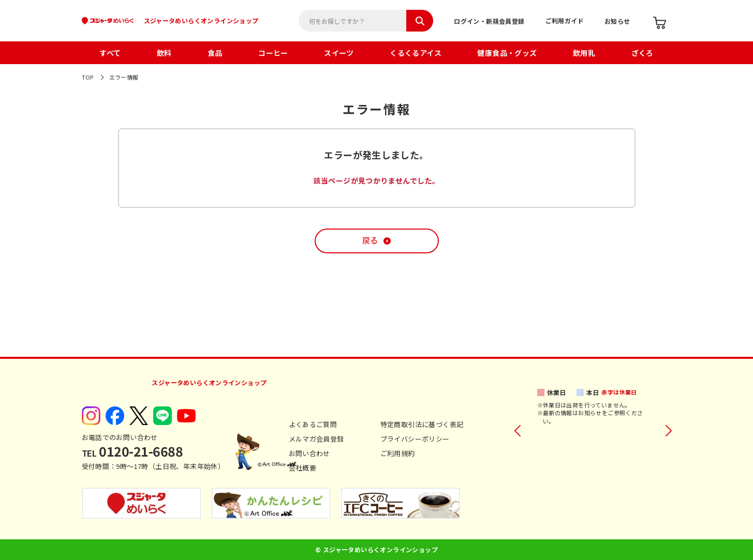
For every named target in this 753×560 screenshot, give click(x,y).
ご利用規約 (398, 453)
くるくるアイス (416, 53)
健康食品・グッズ (507, 53)
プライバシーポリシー (415, 439)
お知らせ (617, 21)
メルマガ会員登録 (316, 439)
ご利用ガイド (565, 20)
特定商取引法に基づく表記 (422, 424)
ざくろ (643, 53)
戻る (370, 241)
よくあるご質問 (313, 424)
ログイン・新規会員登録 (489, 21)
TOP (88, 77)
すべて (110, 53)
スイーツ (339, 53)
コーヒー (273, 53)
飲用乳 (584, 53)
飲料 (164, 53)
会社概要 (303, 468)
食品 (215, 53)
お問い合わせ (309, 453)
